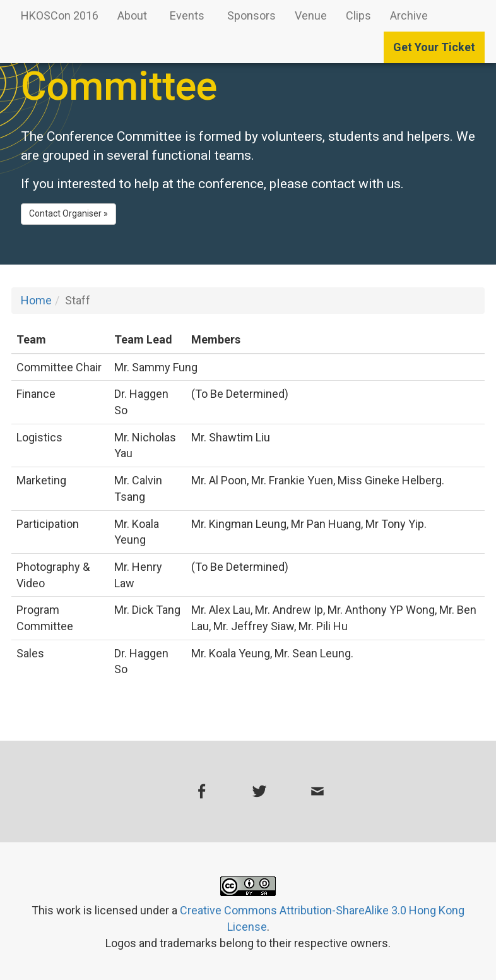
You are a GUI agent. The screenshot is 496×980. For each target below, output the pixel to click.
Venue (311, 15)
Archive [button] (410, 15)
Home (36, 300)
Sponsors (251, 15)
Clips (358, 15)
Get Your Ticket (434, 47)
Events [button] (188, 15)
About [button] (133, 15)
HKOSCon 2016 (60, 15)
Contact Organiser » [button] (68, 213)
